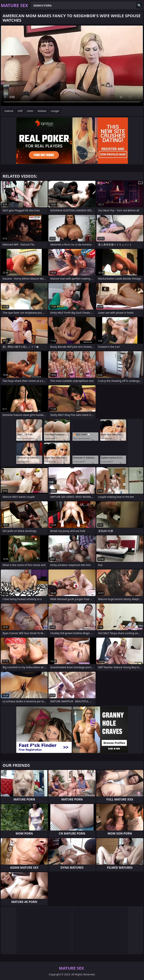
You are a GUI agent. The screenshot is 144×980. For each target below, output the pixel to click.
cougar (55, 111)
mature (9, 111)
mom (30, 111)
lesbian (42, 111)
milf (20, 111)
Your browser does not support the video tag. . (72, 66)
